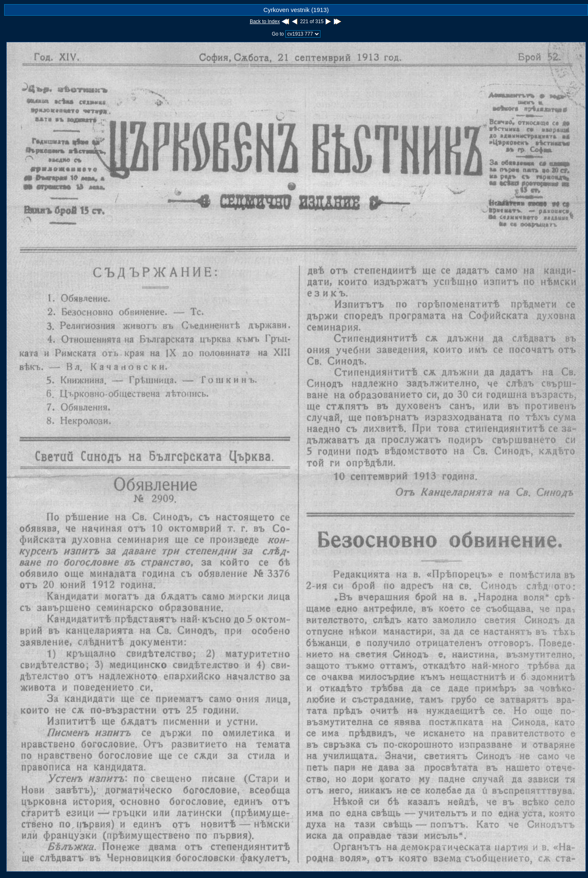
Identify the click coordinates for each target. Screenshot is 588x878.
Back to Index (265, 22)
